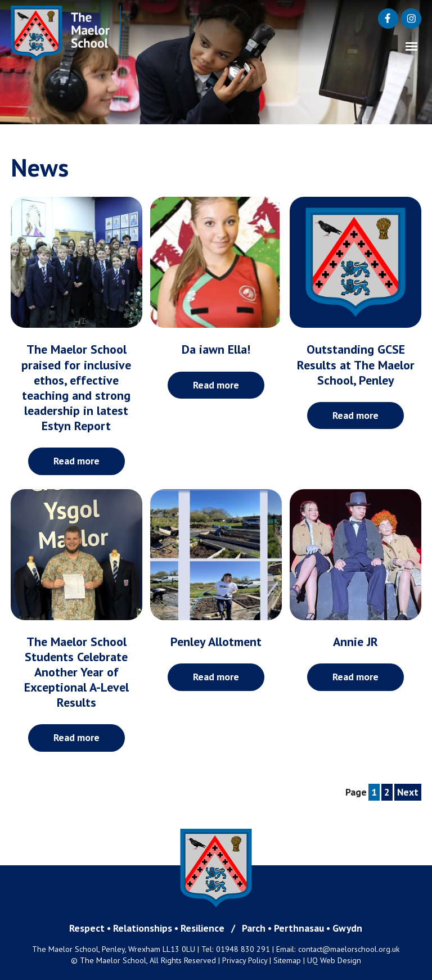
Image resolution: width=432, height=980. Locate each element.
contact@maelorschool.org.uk (349, 949)
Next (408, 792)
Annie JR (355, 642)
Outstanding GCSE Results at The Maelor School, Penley (356, 364)
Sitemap (287, 960)
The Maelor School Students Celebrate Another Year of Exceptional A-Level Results (76, 672)
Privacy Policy (245, 960)
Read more (76, 461)
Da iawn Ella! (216, 349)
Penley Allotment (216, 642)
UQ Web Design (334, 960)
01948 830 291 (243, 949)
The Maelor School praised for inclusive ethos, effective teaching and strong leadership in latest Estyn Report (76, 387)
